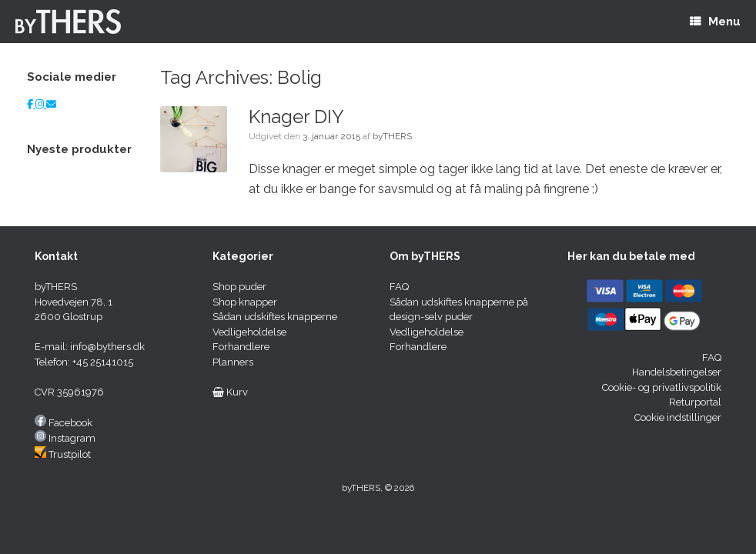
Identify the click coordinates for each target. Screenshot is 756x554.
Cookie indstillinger (678, 417)
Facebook (70, 423)
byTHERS (392, 136)
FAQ (399, 287)
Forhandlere (241, 347)
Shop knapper (245, 302)
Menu (715, 22)
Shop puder (239, 287)
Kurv (230, 392)
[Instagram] (41, 104)
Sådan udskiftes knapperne (275, 317)
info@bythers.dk (107, 347)
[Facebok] (31, 104)
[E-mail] (51, 104)
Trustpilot (70, 454)
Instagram (72, 438)
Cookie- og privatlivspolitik (662, 387)
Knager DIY (296, 117)
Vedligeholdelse (249, 332)
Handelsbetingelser (677, 372)
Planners (233, 362)
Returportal (695, 402)
